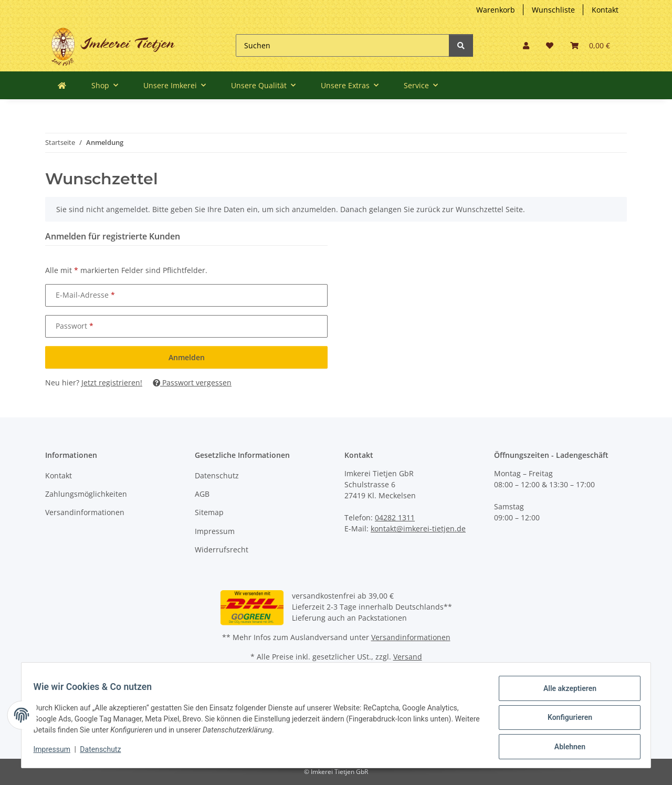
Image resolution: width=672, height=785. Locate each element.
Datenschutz (217, 475)
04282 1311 (395, 517)
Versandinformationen (85, 512)
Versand (408, 657)
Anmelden (187, 357)
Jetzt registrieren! (112, 383)
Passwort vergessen (192, 383)
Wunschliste (553, 10)
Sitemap (209, 512)
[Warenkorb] (590, 45)
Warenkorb (496, 10)
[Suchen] (343, 45)
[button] (526, 45)
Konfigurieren (565, 720)
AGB (202, 494)
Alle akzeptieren (565, 693)
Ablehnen (565, 748)
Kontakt (605, 10)
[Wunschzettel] (550, 45)
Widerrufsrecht (222, 549)
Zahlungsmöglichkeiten (86, 494)
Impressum (215, 531)
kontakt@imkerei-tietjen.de (418, 528)
